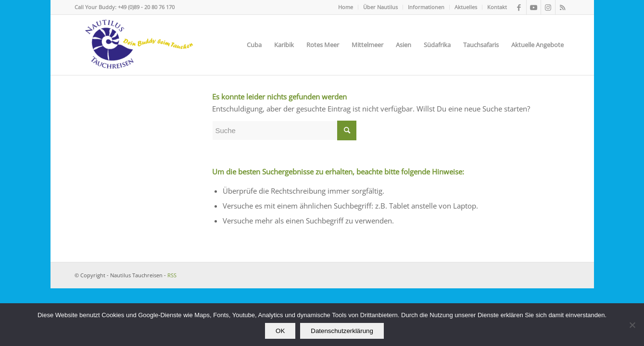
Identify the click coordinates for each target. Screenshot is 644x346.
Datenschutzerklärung (342, 331)
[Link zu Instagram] (548, 7)
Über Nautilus (380, 7)
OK (280, 331)
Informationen (426, 7)
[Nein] (632, 325)
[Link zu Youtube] (534, 7)
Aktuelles (466, 7)
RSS (172, 275)
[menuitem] (346, 7)
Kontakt (497, 7)
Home (346, 7)
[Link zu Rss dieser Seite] (563, 7)
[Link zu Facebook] (519, 7)
